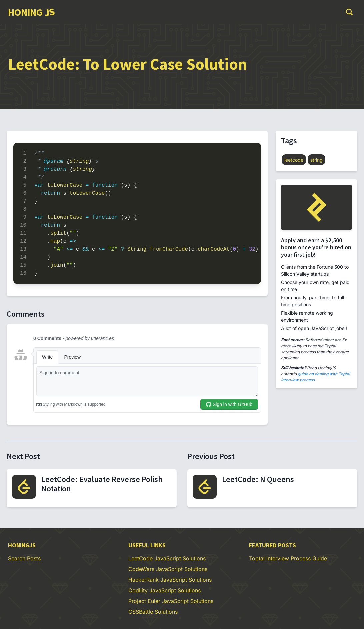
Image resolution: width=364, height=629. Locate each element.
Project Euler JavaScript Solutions (171, 601)
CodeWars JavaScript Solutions (168, 569)
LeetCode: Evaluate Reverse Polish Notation (102, 484)
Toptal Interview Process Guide (288, 558)
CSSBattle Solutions (153, 612)
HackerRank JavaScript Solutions (170, 580)
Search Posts (24, 558)
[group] (31, 12)
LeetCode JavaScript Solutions (167, 558)
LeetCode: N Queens (258, 479)
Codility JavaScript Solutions (164, 590)
